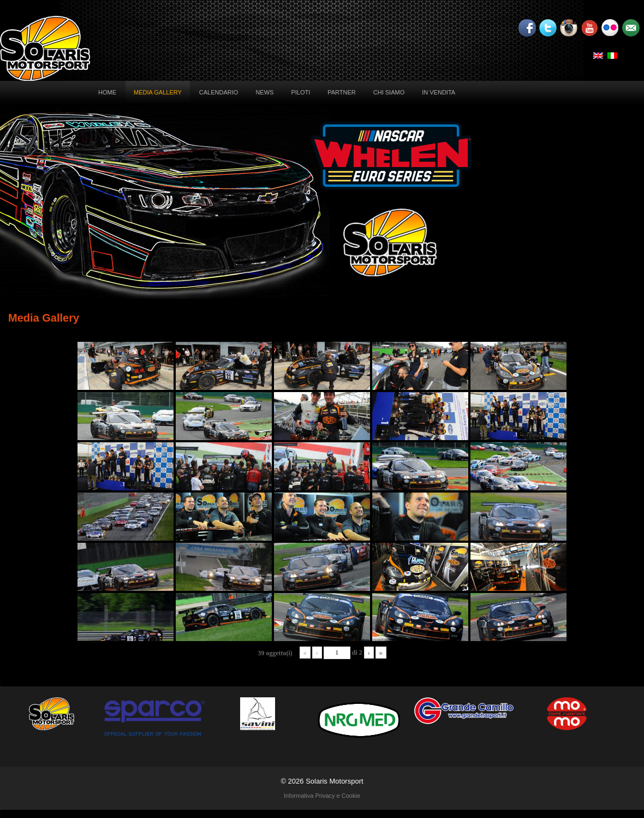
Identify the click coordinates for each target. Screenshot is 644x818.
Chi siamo (389, 92)
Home (107, 92)
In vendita (439, 92)
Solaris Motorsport (334, 781)
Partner (342, 92)
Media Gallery (158, 92)
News (264, 92)
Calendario (219, 92)
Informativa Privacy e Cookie (322, 796)
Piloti (300, 92)
